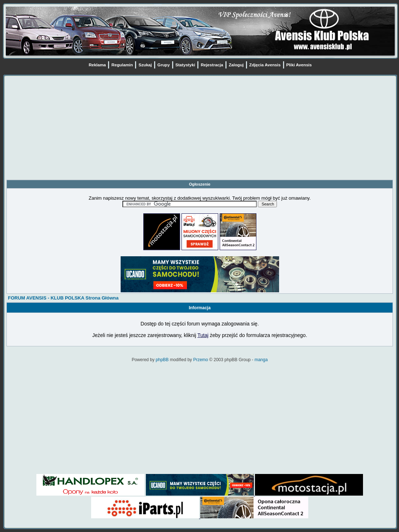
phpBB (162, 360)
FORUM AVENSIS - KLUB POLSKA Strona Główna (63, 298)
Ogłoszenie (200, 184)
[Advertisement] (200, 129)
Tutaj (203, 335)
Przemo (200, 360)
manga (261, 360)
